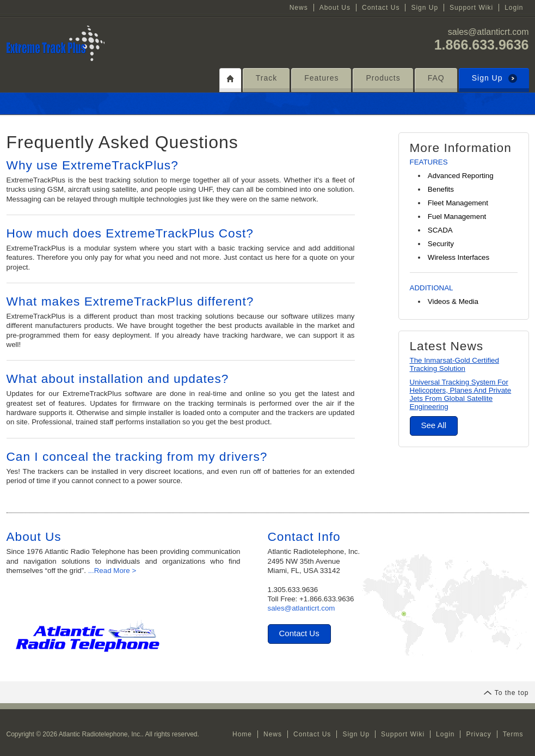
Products (383, 78)
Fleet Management (458, 203)
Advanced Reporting (461, 176)
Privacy (478, 734)
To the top (506, 693)
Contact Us (381, 8)
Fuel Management (457, 217)
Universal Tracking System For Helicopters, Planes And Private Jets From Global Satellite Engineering (461, 394)
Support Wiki (471, 8)
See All (434, 425)
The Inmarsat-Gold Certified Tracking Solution (454, 364)
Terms (513, 734)
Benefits (441, 189)
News (299, 8)
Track (266, 78)
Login (514, 8)
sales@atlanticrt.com (488, 32)
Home (242, 734)
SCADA (440, 230)
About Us (335, 8)
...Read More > (112, 571)
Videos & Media (453, 301)
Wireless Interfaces (459, 257)
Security (441, 244)
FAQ (436, 78)
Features (321, 78)
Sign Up (425, 8)
